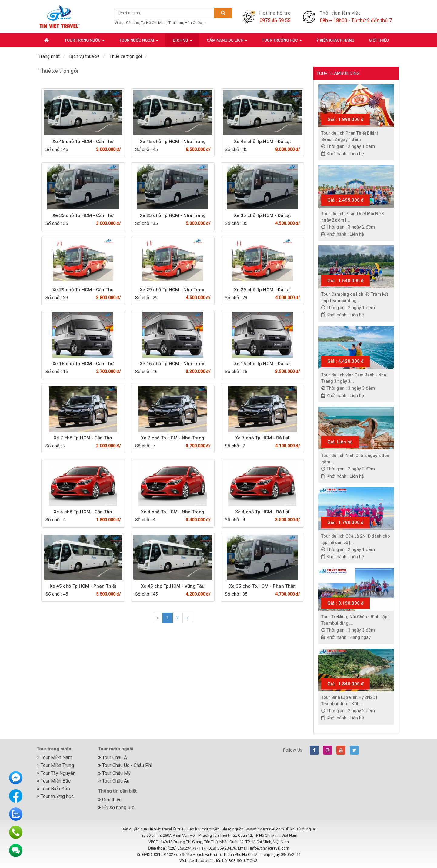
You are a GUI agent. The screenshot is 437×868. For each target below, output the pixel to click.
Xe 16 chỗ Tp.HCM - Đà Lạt (262, 364)
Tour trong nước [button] (85, 42)
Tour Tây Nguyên (56, 773)
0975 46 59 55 (275, 20)
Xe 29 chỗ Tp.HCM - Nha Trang (173, 290)
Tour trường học (55, 796)
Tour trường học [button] (282, 42)
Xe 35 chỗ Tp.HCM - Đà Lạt (262, 215)
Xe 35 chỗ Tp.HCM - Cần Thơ (83, 215)
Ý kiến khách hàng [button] (335, 40)
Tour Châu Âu (114, 781)
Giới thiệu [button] (379, 40)
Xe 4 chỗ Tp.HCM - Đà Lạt (262, 512)
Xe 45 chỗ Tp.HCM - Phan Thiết (83, 586)
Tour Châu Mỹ (114, 773)
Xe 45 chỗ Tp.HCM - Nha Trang (173, 142)
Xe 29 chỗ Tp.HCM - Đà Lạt (262, 290)
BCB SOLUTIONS (243, 861)
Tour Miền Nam (54, 758)
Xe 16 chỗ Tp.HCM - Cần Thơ (83, 364)
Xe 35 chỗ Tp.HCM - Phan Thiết (262, 586)
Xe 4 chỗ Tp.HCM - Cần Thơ (83, 512)
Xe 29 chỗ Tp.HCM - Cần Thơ (83, 290)
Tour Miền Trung (55, 765)
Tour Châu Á (113, 758)
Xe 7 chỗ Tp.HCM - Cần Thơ (83, 438)
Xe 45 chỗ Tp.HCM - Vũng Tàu (173, 586)
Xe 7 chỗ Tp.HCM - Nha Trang (173, 438)
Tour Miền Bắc (54, 781)
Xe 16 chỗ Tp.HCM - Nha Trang (173, 364)
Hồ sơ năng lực (116, 808)
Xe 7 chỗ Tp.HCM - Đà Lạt (262, 438)
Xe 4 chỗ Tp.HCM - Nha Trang (173, 512)
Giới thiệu (110, 800)
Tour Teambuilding (338, 73)
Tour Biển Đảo (53, 789)
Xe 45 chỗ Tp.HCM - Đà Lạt (262, 142)
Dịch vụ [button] (182, 42)
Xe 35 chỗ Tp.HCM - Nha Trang (173, 215)
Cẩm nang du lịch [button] (227, 42)
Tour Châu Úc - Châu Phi (125, 765)
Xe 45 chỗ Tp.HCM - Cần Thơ (83, 142)
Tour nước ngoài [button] (139, 42)
